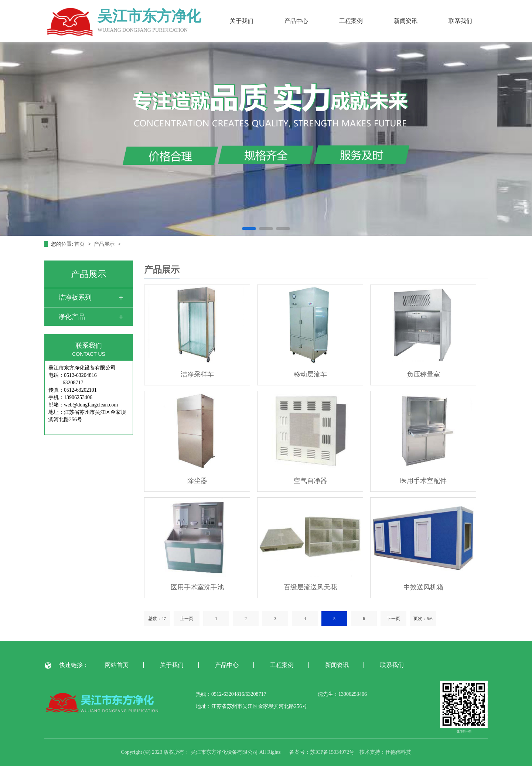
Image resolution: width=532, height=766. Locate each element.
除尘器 (197, 481)
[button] (249, 229)
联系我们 (460, 21)
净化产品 (72, 317)
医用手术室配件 (423, 481)
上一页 (187, 619)
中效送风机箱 (423, 587)
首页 (80, 244)
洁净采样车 (197, 374)
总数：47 (157, 619)
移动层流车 (310, 374)
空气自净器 (310, 481)
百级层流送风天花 (310, 587)
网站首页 (117, 665)
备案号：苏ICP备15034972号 (322, 752)
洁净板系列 (75, 297)
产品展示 (105, 244)
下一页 (393, 619)
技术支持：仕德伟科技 (385, 752)
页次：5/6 (423, 619)
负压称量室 (423, 374)
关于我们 (242, 21)
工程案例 (351, 21)
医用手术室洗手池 (197, 587)
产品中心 (296, 21)
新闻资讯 (406, 21)
